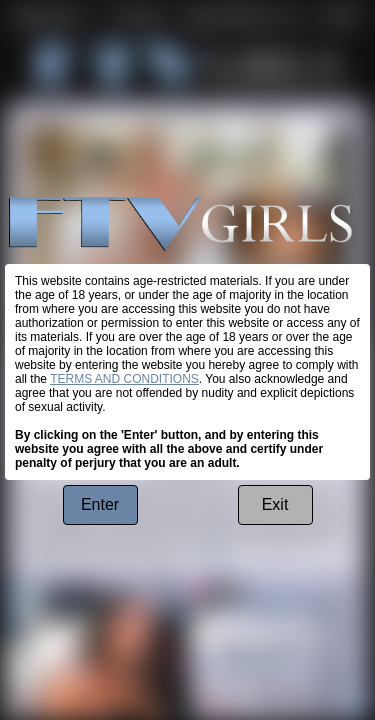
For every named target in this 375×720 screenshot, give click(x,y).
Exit (275, 504)
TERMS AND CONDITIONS (124, 379)
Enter (100, 504)
